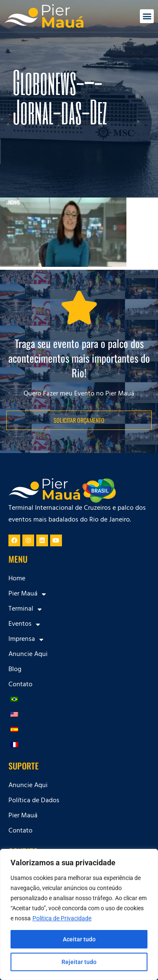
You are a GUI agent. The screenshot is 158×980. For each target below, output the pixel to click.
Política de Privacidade (62, 918)
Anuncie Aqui (28, 655)
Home (17, 579)
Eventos (24, 624)
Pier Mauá (27, 594)
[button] (147, 16)
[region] (79, 914)
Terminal (25, 609)
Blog (15, 670)
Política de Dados (34, 801)
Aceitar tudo (79, 939)
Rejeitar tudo (79, 962)
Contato (20, 685)
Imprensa (26, 640)
